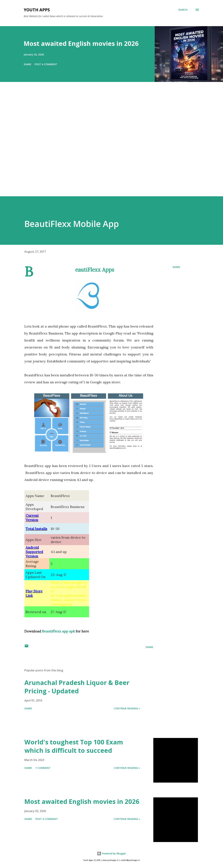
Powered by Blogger (111, 853)
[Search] (183, 10)
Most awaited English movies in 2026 (81, 43)
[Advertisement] (105, 144)
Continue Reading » (127, 708)
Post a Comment (46, 64)
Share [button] (28, 64)
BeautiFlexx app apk (58, 631)
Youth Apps (37, 10)
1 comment (43, 768)
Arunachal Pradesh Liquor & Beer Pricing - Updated (77, 687)
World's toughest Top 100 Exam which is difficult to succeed (74, 746)
